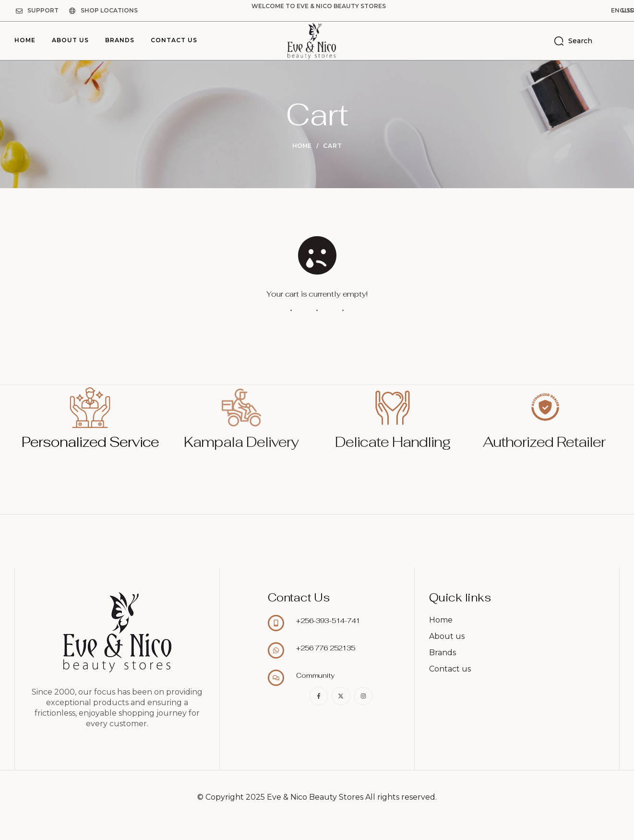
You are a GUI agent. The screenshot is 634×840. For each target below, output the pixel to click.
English (574, 10)
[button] (574, 11)
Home (302, 146)
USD (611, 10)
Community (315, 675)
